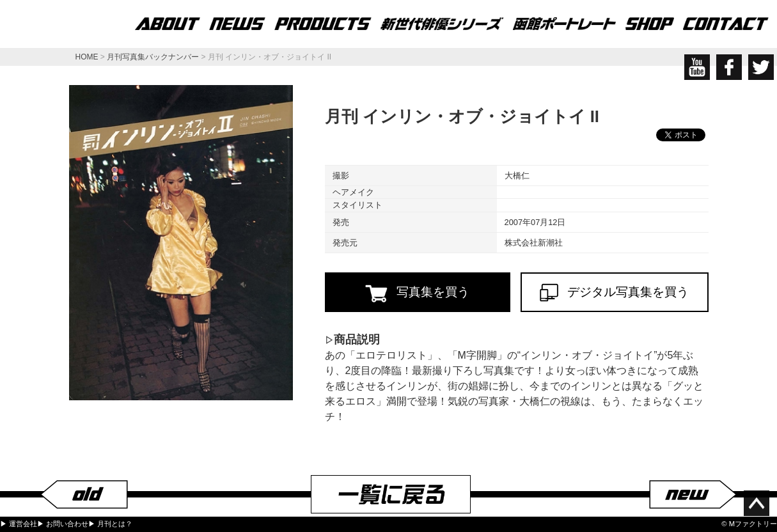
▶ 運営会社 (19, 524)
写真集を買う (417, 293)
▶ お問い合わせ (63, 524)
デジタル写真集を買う (615, 293)
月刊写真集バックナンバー (153, 57)
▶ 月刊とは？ (110, 524)
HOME (87, 57)
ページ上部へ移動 (757, 503)
